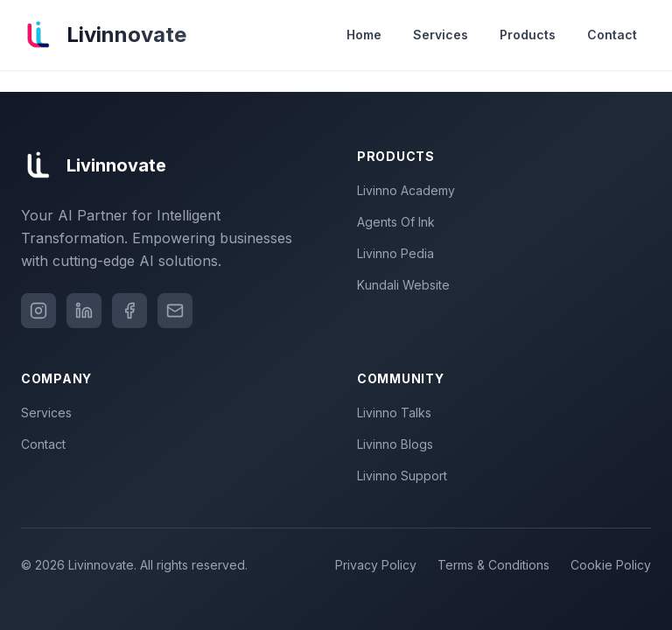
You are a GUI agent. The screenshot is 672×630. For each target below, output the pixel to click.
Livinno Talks (398, 413)
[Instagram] (38, 311)
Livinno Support (406, 476)
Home (364, 35)
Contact (612, 35)
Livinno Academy (409, 190)
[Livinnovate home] (104, 35)
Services (441, 35)
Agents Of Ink (399, 222)
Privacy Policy (376, 565)
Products (528, 35)
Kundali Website (407, 285)
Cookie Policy (611, 565)
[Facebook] (129, 311)
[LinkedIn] (84, 311)
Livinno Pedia (399, 253)
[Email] (175, 311)
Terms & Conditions (493, 565)
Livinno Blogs (399, 444)
